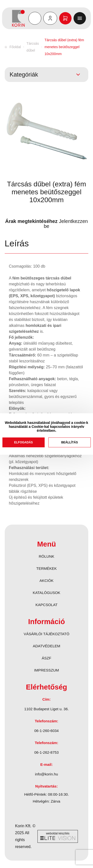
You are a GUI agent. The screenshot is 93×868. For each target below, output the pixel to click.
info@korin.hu (46, 774)
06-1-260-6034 (46, 731)
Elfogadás (23, 442)
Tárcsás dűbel (33, 47)
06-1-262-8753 (46, 752)
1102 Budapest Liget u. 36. (46, 709)
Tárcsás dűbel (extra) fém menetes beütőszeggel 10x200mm (64, 47)
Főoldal (15, 47)
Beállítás (70, 442)
